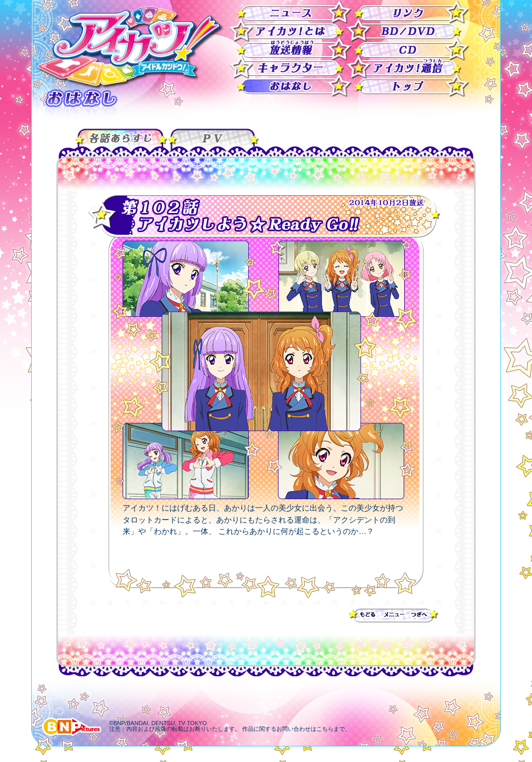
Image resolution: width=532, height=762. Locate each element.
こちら (325, 729)
